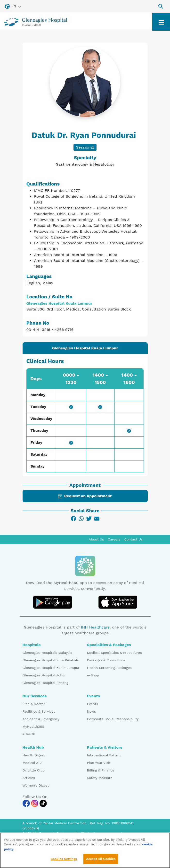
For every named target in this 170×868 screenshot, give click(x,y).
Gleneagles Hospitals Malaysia (47, 653)
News (92, 711)
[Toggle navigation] (161, 22)
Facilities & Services (39, 711)
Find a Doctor (34, 704)
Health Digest (34, 755)
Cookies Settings (64, 862)
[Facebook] (73, 519)
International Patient (104, 755)
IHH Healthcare (95, 627)
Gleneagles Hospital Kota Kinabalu (51, 660)
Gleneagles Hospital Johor (44, 675)
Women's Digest (36, 785)
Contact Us (133, 539)
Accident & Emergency (41, 719)
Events (93, 704)
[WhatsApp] (81, 519)
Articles (29, 778)
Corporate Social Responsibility (113, 719)
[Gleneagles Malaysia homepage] (35, 22)
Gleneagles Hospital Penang (45, 683)
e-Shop (93, 675)
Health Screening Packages (109, 668)
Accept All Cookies (101, 862)
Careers (114, 539)
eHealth (29, 734)
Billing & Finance (101, 770)
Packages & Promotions (106, 660)
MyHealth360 (33, 726)
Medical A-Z (32, 763)
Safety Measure (100, 778)
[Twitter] (89, 519)
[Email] (97, 519)
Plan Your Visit (99, 763)
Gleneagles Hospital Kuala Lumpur (51, 668)
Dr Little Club (34, 770)
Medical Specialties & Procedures (114, 653)
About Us (96, 539)
